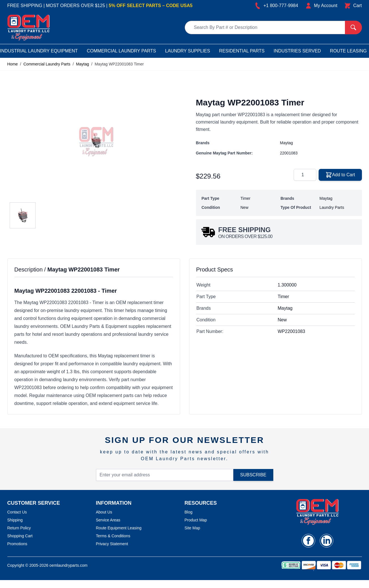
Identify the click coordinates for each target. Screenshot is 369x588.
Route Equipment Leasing (119, 528)
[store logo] (29, 28)
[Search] (353, 27)
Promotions (17, 544)
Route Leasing (348, 51)
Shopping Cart (20, 536)
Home (13, 64)
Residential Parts (242, 51)
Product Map (196, 520)
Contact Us (17, 512)
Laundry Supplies (188, 51)
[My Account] (321, 6)
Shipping (15, 520)
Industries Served (297, 51)
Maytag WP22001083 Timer (119, 64)
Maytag (82, 64)
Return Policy (19, 528)
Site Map (192, 528)
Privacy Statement (112, 544)
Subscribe (253, 475)
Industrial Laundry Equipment (39, 51)
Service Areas (108, 520)
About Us (104, 512)
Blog (189, 512)
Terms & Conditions (113, 536)
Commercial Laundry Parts (122, 51)
